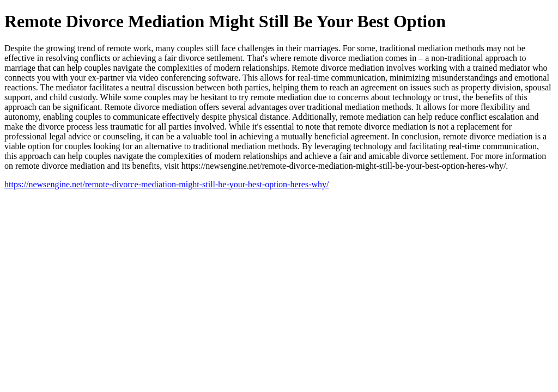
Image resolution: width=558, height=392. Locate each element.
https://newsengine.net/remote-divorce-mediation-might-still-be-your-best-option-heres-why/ (167, 184)
